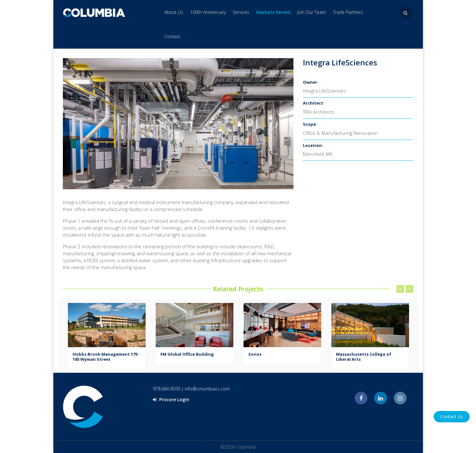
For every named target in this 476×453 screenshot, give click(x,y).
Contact (172, 36)
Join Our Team (312, 12)
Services (241, 12)
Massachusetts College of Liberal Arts (364, 357)
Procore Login (171, 399)
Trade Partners (348, 12)
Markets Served (273, 12)
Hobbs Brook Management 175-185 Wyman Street (106, 357)
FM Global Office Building (187, 354)
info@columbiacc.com (207, 389)
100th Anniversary (208, 12)
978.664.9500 (166, 389)
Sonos (255, 354)
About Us (174, 12)
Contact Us (452, 417)
